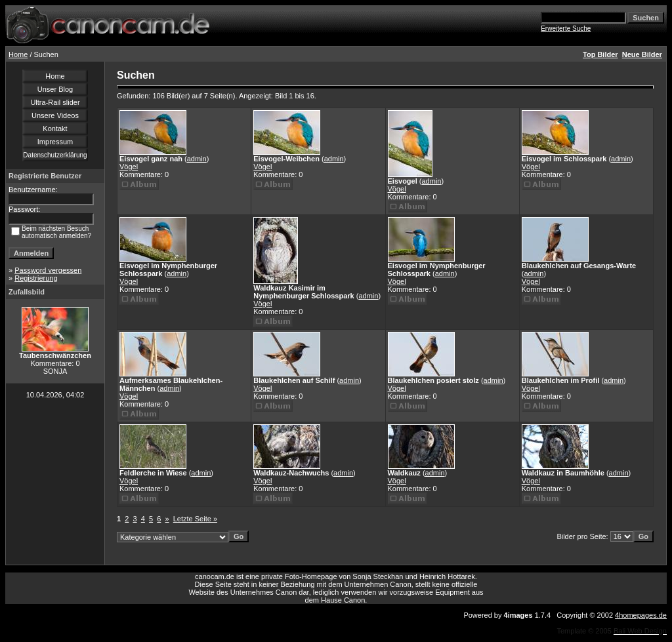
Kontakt (55, 129)
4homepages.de (641, 615)
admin (197, 159)
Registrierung (36, 278)
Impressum (55, 142)
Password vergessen (48, 270)
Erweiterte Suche (566, 29)
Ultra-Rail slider (55, 102)
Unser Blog (55, 89)
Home (18, 54)
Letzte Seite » (195, 519)
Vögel (129, 167)
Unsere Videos (55, 115)
